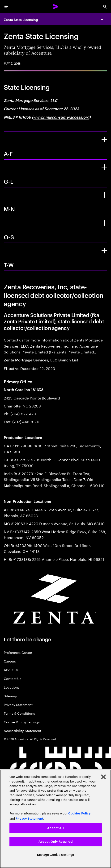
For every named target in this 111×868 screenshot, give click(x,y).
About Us (11, 670)
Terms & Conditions (19, 713)
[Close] (103, 777)
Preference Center (18, 652)
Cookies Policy (79, 813)
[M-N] (104, 195)
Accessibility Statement (22, 730)
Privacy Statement (18, 704)
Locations (12, 687)
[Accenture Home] (55, 7)
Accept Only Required (56, 842)
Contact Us (13, 678)
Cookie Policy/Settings (22, 722)
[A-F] (104, 139)
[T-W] (104, 251)
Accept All (55, 828)
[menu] (6, 7)
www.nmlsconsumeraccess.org (61, 117)
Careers (10, 661)
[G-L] (104, 167)
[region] (55, 819)
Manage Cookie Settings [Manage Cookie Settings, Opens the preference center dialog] (56, 855)
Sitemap (10, 696)
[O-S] (104, 223)
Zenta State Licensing (21, 19)
